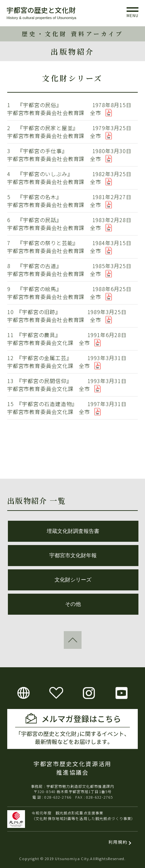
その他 (73, 604)
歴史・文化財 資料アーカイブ (72, 34)
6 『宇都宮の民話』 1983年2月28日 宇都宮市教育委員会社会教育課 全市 (72, 224)
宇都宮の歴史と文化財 (41, 10)
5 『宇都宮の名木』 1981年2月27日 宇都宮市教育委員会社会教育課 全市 (72, 201)
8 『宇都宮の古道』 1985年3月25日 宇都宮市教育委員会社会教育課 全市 (72, 270)
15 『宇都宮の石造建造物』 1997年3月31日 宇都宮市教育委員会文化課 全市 (72, 408)
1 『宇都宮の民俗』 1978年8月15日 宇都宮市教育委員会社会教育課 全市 (72, 109)
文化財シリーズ (73, 580)
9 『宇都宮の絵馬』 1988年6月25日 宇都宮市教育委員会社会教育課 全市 (72, 293)
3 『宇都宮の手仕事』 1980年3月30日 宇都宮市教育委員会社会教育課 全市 (72, 155)
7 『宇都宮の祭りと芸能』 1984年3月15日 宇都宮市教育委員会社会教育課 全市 (72, 247)
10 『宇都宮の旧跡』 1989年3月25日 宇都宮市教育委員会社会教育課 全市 (72, 316)
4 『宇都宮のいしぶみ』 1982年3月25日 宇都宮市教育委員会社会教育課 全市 (72, 178)
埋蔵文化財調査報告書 (73, 531)
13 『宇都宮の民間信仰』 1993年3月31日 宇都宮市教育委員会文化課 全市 (72, 385)
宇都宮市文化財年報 (73, 555)
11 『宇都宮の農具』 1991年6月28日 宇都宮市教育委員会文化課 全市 (72, 339)
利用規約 (118, 842)
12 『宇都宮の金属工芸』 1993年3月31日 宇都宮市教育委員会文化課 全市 (72, 362)
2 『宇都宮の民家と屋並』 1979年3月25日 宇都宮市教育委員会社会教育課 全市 (72, 132)
